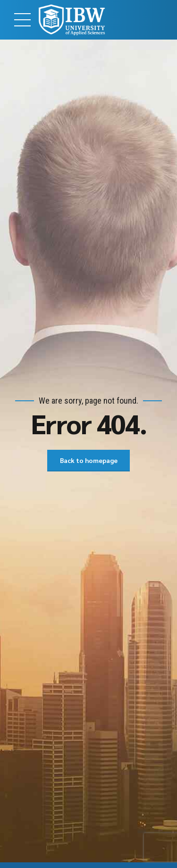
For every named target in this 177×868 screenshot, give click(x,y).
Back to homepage (89, 461)
